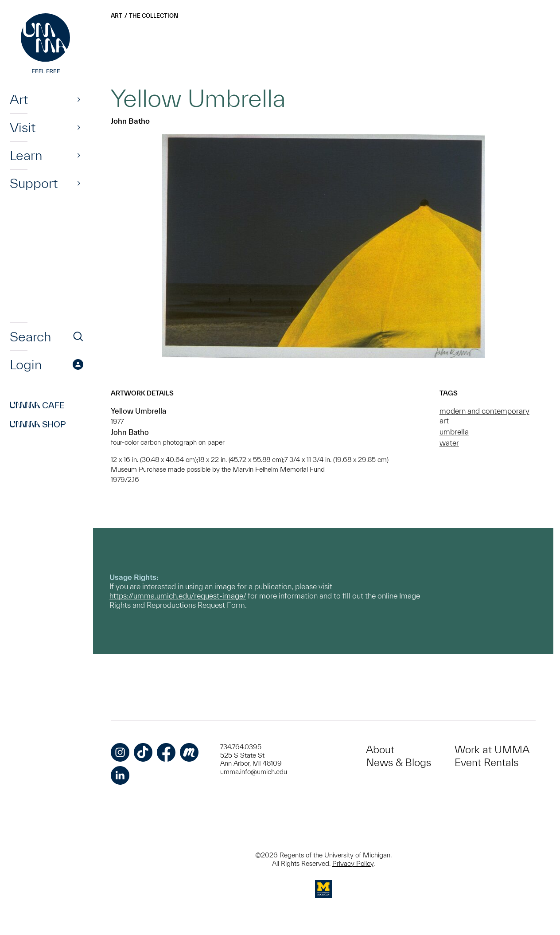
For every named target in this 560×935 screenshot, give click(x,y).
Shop (38, 424)
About (380, 749)
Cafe (37, 405)
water (449, 443)
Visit (23, 127)
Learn (26, 155)
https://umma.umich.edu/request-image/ (178, 596)
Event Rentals (486, 762)
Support (34, 183)
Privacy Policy (353, 863)
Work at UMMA (492, 749)
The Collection (154, 16)
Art (19, 99)
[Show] (79, 99)
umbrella (454, 432)
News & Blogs (399, 762)
